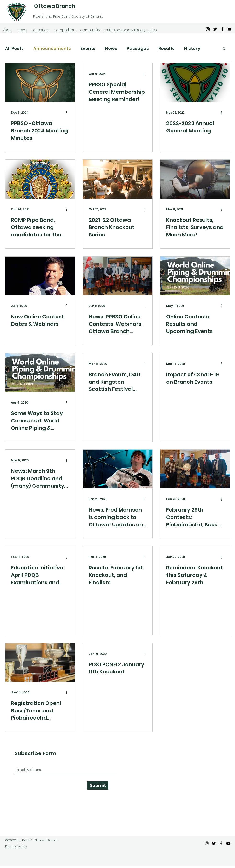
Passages (138, 49)
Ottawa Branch (55, 6)
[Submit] (98, 785)
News (111, 49)
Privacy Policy (16, 846)
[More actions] (68, 113)
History (192, 49)
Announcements (52, 49)
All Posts (14, 49)
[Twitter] (215, 29)
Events (88, 49)
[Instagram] (208, 29)
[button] (224, 49)
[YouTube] (229, 29)
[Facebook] (222, 29)
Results (166, 49)
